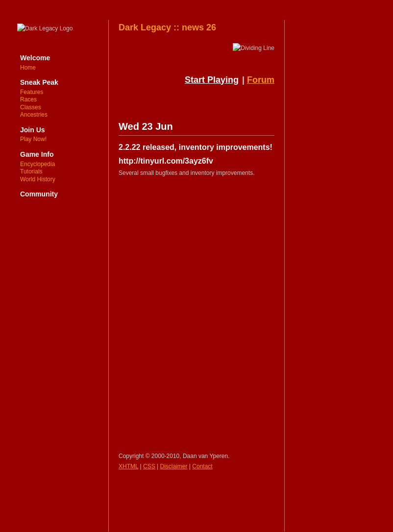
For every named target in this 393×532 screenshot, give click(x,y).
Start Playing (212, 80)
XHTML (128, 466)
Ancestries (34, 115)
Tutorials (31, 171)
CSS (149, 466)
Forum (261, 80)
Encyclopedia (37, 164)
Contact (202, 466)
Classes (31, 107)
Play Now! (33, 139)
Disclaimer (174, 466)
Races (28, 99)
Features (32, 92)
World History (38, 179)
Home (28, 68)
